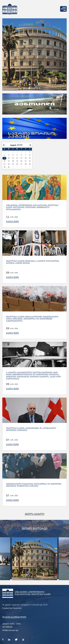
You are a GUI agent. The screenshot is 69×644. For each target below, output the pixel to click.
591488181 (7, 627)
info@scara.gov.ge (10, 630)
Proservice (17, 608)
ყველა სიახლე (35, 514)
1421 (19, 624)
